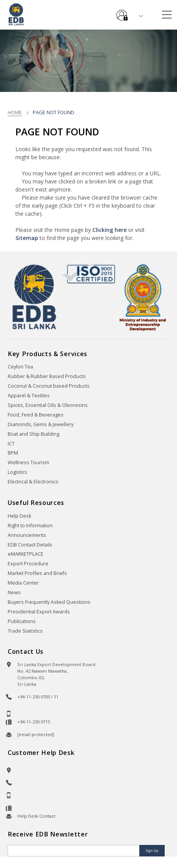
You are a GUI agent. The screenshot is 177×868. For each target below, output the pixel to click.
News (14, 592)
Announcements (27, 535)
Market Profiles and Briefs (37, 573)
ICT (11, 444)
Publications (22, 621)
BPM (13, 453)
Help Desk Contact (36, 816)
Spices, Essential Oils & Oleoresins (48, 405)
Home (15, 112)
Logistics (18, 472)
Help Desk (19, 516)
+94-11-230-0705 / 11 (38, 697)
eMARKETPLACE (26, 554)
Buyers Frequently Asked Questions (49, 602)
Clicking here (109, 230)
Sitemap (27, 238)
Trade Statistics (25, 631)
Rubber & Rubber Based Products (47, 376)
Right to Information (30, 526)
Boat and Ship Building (33, 434)
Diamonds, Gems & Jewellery (41, 424)
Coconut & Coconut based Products (49, 386)
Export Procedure (28, 564)
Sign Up (152, 851)
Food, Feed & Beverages (36, 415)
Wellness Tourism (28, 462)
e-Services (122, 12)
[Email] (74, 851)
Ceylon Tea (20, 367)
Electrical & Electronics (33, 482)
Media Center (23, 583)
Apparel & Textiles (29, 396)
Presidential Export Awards (39, 612)
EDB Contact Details (30, 545)
